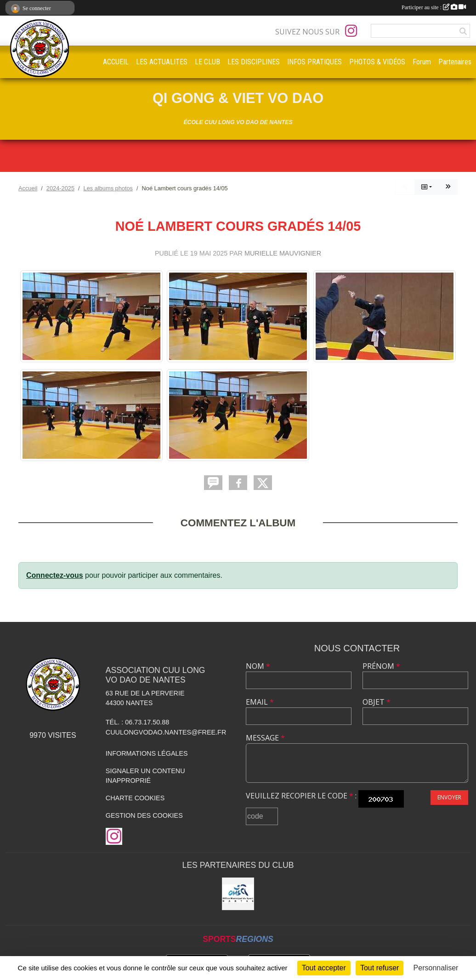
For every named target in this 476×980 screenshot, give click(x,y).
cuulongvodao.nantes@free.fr (166, 732)
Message (265, 738)
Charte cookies (135, 798)
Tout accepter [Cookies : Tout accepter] (324, 968)
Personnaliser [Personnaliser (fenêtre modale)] (436, 968)
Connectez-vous (55, 575)
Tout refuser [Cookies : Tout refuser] (380, 968)
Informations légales (147, 753)
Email (260, 702)
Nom (258, 666)
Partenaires (455, 62)
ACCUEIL (116, 62)
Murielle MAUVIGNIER (283, 253)
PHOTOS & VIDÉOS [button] (377, 62)
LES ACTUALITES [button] (162, 62)
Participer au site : (434, 7)
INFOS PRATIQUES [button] (314, 62)
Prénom (381, 666)
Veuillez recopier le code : (301, 796)
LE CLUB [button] (207, 62)
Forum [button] (422, 62)
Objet (377, 702)
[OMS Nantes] (238, 894)
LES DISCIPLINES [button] (254, 62)
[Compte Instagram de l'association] (351, 31)
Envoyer (449, 797)
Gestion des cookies (144, 815)
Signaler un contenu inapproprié (145, 776)
